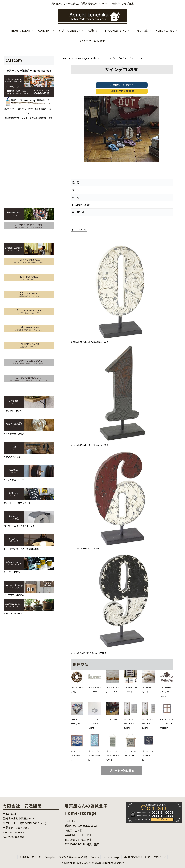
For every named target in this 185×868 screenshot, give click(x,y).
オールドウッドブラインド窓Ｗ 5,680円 (131, 724)
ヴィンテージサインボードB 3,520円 (95, 756)
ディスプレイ (79, 229)
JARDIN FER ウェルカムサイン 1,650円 (166, 692)
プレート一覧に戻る (122, 770)
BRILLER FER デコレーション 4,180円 (94, 724)
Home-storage (111, 857)
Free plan (50, 857)
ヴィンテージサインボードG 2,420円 (77, 756)
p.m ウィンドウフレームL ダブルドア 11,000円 (167, 724)
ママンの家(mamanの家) (73, 857)
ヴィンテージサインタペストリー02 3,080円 (113, 756)
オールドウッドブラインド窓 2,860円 (149, 724)
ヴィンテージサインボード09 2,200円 (149, 756)
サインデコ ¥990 (112, 719)
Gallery (95, 857)
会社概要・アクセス (30, 857)
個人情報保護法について (137, 857)
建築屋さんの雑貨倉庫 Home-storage (29, 70)
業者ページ (160, 857)
